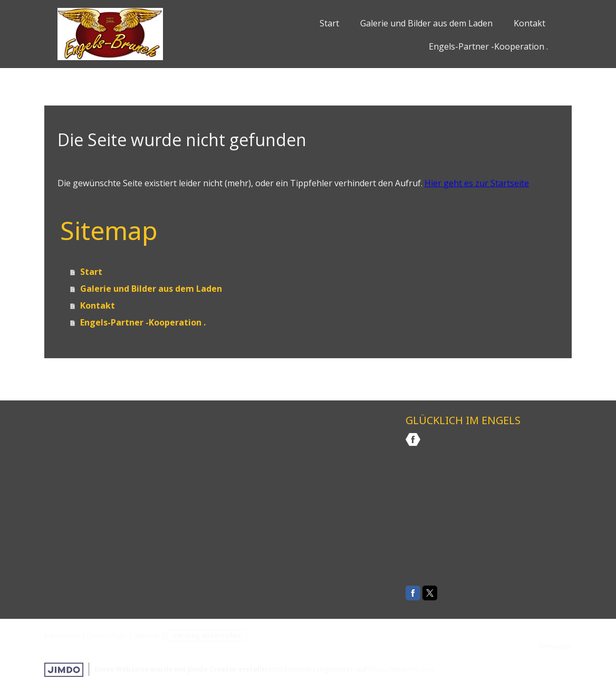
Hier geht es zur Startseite (477, 183)
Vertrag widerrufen (207, 635)
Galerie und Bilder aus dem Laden (426, 23)
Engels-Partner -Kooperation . (488, 46)
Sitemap (147, 635)
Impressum (62, 635)
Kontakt (530, 23)
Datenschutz (107, 635)
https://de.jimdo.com (401, 669)
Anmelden (555, 646)
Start (329, 23)
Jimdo (64, 670)
